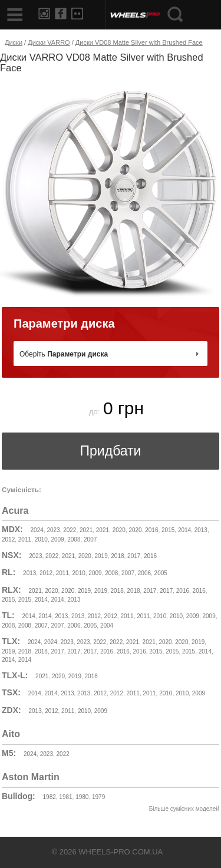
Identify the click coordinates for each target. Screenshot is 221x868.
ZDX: (11, 710)
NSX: (11, 555)
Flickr (77, 14)
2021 (86, 530)
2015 (168, 530)
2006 (144, 573)
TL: (8, 615)
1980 (82, 797)
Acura (15, 511)
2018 (117, 556)
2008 (74, 539)
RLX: (11, 590)
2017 (134, 556)
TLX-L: (15, 675)
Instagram (44, 14)
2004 (107, 626)
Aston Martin (31, 777)
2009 (57, 539)
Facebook (61, 14)
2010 (41, 539)
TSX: (11, 692)
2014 (184, 530)
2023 (53, 530)
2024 (37, 530)
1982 (50, 797)
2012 (8, 539)
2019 (101, 556)
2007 (90, 539)
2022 (70, 530)
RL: (9, 572)
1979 (98, 797)
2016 (151, 530)
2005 (161, 573)
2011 (25, 539)
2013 (201, 530)
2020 (119, 530)
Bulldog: (19, 796)
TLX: (11, 641)
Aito (11, 734)
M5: (9, 753)
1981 (65, 797)
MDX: (12, 529)
